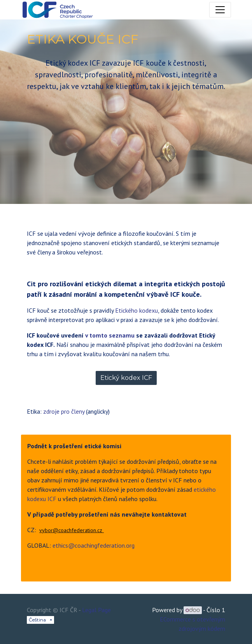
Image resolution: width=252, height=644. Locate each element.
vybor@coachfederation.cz (72, 530)
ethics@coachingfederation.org (94, 545)
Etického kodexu (136, 310)
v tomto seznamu (111, 335)
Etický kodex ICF (126, 378)
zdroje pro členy (64, 411)
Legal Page (96, 610)
